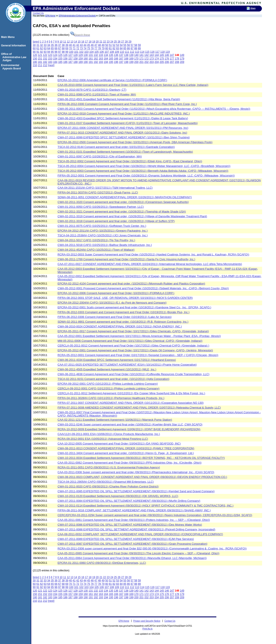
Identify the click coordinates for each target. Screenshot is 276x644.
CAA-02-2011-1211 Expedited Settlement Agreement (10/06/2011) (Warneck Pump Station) (115, 420)
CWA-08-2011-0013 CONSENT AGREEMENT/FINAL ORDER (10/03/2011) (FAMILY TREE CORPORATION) (126, 448)
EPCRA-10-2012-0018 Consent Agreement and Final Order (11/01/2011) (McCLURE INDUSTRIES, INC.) (124, 114)
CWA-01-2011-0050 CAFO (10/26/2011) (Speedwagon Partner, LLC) (101, 207)
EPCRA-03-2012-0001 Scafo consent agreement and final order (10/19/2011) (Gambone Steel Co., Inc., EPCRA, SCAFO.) (134, 307)
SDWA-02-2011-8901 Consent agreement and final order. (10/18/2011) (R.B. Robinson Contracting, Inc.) (123, 322)
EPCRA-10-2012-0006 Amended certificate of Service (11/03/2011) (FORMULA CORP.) (112, 80)
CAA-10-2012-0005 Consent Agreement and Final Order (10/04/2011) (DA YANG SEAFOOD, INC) (119, 444)
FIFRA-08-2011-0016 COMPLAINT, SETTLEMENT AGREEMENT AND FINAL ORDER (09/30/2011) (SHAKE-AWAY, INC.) (134, 510)
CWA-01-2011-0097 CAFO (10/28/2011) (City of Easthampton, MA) (100, 156)
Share (253, 8)
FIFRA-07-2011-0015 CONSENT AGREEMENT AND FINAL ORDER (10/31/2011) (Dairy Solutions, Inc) (122, 133)
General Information (14, 46)
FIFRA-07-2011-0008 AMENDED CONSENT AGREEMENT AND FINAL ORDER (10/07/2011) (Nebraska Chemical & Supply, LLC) (139, 408)
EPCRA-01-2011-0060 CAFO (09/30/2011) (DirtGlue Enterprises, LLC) (102, 563)
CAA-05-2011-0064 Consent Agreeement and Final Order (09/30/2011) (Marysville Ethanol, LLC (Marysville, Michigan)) (132, 558)
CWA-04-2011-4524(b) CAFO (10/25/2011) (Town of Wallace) (96, 250)
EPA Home (50, 16)
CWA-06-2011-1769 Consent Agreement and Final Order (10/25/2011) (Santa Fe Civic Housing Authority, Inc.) (126, 259)
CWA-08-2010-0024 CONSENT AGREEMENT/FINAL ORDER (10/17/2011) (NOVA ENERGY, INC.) (120, 326)
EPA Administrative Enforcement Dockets (77, 16)
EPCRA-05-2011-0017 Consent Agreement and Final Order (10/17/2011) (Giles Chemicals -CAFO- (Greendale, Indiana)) (133, 331)
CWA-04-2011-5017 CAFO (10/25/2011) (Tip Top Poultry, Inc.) (96, 240)
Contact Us (38, 13)
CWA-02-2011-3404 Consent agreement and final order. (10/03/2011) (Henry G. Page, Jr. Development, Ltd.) (126, 453)
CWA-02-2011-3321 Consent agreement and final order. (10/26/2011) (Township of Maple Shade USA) (122, 212)
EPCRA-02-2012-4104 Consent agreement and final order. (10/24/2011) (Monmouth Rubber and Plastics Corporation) (131, 284)
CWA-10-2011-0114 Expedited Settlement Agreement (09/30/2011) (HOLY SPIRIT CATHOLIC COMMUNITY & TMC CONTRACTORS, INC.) (145, 506)
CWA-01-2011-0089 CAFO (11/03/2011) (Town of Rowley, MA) (97, 94)
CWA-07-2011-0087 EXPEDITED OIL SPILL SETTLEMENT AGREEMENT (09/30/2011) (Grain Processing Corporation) (132, 544)
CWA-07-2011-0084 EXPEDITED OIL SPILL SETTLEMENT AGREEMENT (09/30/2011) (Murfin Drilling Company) (129, 501)
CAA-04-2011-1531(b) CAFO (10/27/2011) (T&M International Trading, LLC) (105, 188)
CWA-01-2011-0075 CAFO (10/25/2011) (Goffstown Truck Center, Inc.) (102, 226)
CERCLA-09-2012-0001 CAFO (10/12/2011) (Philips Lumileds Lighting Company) (108, 388)
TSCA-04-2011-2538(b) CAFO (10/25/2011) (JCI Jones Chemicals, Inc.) (103, 235)
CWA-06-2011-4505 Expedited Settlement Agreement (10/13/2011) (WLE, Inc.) (107, 369)
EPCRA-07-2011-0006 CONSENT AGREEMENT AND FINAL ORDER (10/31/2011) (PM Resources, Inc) (123, 128)
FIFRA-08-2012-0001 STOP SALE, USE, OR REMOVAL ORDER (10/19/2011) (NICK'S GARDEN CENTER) (125, 298)
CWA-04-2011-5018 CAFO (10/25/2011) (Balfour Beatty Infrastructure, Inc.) (105, 245)
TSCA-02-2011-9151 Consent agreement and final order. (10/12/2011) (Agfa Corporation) (113, 379)
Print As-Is (147, 629)
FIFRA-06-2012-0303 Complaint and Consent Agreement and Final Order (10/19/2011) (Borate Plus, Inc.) (123, 312)
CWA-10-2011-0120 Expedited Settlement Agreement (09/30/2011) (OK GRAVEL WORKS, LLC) (118, 496)
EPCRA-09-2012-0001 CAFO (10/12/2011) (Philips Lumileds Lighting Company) (108, 384)
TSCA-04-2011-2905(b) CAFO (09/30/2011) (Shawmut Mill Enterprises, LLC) (106, 482)
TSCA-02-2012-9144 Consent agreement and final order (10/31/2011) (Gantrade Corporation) (116, 147)
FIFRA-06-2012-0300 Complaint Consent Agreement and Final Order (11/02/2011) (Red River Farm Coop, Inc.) (127, 104)
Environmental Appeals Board (12, 67)
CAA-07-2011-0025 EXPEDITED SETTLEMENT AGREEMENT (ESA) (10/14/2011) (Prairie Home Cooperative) (127, 365)
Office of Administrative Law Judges (14, 57)
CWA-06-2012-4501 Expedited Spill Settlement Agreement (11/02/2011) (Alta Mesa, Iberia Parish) (119, 99)
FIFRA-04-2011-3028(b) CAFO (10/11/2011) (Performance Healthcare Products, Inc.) (111, 398)
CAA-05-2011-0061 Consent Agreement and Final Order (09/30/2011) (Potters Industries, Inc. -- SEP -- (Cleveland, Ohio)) (134, 520)
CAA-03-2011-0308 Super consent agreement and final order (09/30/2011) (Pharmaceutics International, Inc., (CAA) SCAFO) (136, 472)
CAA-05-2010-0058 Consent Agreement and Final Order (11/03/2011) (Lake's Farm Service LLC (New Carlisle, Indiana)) (133, 85)
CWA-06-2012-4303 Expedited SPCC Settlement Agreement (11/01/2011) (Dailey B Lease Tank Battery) (123, 118)
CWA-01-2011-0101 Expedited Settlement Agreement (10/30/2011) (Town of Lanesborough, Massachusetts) (125, 152)
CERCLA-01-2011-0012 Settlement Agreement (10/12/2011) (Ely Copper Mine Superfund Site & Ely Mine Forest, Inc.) (131, 393)
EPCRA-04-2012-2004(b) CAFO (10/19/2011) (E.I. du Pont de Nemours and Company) (112, 303)
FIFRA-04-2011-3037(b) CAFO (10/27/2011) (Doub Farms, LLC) (98, 192)
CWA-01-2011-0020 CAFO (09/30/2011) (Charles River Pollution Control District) (108, 486)
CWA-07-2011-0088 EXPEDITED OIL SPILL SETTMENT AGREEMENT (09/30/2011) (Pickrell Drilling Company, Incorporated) (136, 529)
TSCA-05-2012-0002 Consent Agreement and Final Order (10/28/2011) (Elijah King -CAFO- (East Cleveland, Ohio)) (130, 161)
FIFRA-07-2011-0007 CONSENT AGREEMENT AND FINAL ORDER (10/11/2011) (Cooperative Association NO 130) (131, 403)
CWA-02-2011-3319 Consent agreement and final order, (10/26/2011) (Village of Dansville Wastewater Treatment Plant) (132, 216)
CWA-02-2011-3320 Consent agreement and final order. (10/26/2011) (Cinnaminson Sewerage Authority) (123, 202)
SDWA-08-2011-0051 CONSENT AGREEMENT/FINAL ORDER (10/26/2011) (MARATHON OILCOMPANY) (125, 197)
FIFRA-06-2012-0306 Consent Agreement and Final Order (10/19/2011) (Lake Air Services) (114, 317)
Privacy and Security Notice (147, 621)
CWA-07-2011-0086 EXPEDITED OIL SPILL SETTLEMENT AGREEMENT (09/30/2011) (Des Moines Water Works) (130, 525)
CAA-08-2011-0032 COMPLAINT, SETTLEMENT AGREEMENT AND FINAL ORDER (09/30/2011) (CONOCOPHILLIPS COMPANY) (140, 534)
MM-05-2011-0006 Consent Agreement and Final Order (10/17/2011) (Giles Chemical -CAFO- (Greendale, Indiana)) (130, 341)
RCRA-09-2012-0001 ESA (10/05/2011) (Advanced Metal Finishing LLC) (103, 439)
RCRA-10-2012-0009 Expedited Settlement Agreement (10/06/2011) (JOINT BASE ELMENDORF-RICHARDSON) (129, 429)
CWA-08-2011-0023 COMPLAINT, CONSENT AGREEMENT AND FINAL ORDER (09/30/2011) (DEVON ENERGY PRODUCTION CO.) (142, 477)
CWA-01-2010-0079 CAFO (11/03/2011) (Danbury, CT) (92, 90)
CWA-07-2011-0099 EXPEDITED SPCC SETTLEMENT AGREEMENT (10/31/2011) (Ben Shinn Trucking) (124, 137)
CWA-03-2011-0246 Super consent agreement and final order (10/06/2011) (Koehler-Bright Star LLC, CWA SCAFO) (130, 424)
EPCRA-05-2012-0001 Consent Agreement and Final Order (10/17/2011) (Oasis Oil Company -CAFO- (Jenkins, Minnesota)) (135, 350)
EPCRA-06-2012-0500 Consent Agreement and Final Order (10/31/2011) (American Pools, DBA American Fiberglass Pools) (135, 142)
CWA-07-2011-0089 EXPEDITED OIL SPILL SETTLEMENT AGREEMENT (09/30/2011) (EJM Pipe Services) (126, 539)
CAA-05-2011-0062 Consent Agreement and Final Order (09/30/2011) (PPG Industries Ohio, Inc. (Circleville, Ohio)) (129, 463)
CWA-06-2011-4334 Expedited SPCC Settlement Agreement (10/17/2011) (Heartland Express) (117, 360)
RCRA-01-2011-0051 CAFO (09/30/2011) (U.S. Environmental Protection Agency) (109, 467)
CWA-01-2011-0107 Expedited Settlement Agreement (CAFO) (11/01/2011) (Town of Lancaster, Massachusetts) (128, 123)
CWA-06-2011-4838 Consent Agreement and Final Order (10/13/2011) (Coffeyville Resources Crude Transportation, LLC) (133, 374)
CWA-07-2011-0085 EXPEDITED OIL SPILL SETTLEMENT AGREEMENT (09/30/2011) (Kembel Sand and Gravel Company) (136, 491)
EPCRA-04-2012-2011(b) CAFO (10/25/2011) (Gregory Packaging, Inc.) (103, 231)
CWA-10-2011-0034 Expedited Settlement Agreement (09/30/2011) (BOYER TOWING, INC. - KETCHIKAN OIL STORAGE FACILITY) (141, 458)
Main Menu (8, 37)
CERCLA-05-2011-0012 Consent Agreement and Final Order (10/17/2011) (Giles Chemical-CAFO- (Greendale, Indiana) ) (133, 346)
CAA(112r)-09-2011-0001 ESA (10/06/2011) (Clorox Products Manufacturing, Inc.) (109, 434)
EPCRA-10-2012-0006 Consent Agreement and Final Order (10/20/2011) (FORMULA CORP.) (116, 293)
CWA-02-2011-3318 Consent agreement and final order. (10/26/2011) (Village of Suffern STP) (116, 221)
